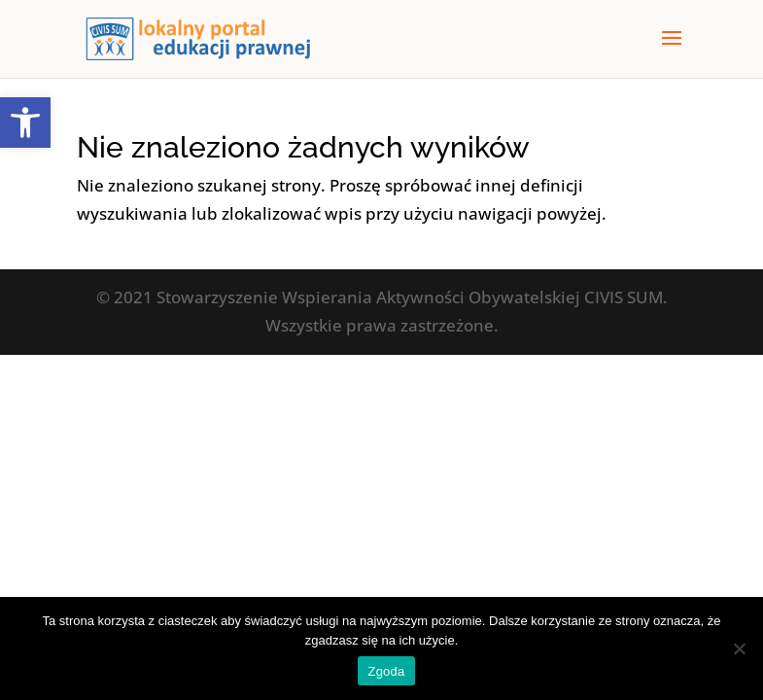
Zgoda (386, 671)
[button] (25, 122)
